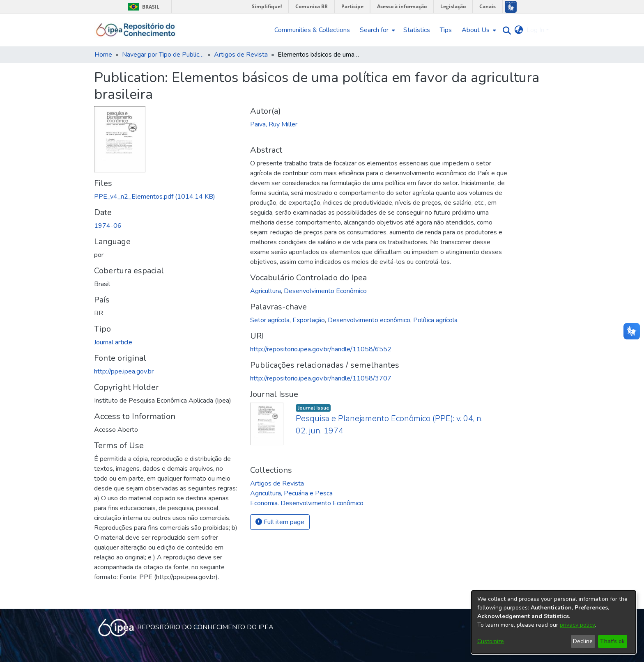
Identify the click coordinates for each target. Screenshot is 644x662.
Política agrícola (435, 320)
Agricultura (266, 291)
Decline (583, 641)
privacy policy (577, 625)
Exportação (309, 320)
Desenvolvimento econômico (369, 320)
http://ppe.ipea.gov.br (124, 371)
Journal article (113, 342)
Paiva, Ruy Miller (274, 124)
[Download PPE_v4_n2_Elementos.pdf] (155, 197)
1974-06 (108, 226)
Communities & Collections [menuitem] (312, 30)
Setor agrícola (270, 320)
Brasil (142, 7)
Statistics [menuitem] (417, 30)
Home (103, 55)
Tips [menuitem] (446, 30)
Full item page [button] (280, 522)
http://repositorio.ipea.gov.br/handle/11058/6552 (321, 349)
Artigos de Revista (241, 55)
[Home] (136, 30)
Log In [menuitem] (535, 30)
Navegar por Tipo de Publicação (163, 55)
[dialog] (554, 622)
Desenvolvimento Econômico (325, 291)
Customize (491, 641)
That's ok (612, 641)
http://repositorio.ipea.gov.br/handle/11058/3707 (321, 378)
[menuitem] (377, 30)
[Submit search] (505, 30)
